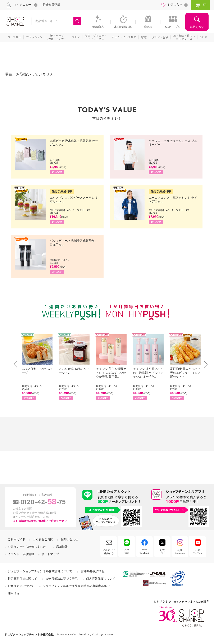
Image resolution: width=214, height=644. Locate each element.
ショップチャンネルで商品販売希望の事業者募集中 (76, 586)
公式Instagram (180, 552)
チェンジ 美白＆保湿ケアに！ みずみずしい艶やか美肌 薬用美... (111, 373)
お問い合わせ (69, 539)
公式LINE (126, 552)
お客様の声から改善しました (27, 547)
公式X (162, 552)
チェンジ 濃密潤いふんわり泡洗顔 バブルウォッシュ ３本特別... (148, 373)
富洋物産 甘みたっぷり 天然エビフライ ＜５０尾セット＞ (185, 373)
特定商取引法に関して (22, 579)
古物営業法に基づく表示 (62, 579)
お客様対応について (21, 586)
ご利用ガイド (17, 539)
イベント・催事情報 (21, 554)
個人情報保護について (101, 579)
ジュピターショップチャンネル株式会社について (40, 571)
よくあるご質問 (43, 539)
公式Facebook (144, 552)
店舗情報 (62, 547)
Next (204, 364)
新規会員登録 (51, 5)
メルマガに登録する (109, 552)
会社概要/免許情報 (93, 571)
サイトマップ (50, 554)
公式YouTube (198, 552)
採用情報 (14, 593)
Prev (17, 364)
